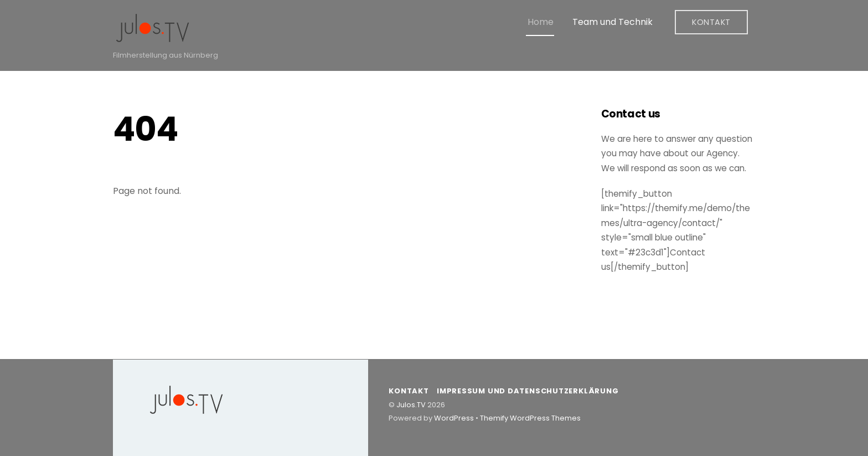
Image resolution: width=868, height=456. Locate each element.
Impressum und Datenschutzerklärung (528, 391)
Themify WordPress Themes (530, 418)
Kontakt (711, 22)
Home (541, 22)
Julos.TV (411, 405)
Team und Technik (613, 22)
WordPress (454, 418)
